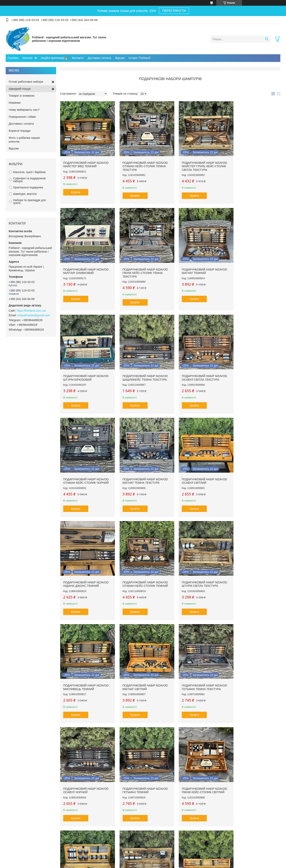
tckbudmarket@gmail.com (34, 315)
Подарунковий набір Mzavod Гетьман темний (254, 568)
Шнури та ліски (19, 825)
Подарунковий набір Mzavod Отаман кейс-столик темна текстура (142, 163)
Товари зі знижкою (22, 96)
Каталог (28, 58)
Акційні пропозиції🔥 (54, 58)
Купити (76, 189)
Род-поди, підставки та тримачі (28, 834)
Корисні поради (19, 131)
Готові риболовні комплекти (27, 812)
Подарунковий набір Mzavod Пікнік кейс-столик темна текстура (86, 267)
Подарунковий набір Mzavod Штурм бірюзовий (198, 265)
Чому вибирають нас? (24, 110)
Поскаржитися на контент (177, 864)
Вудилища (16, 816)
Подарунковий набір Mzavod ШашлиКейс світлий (254, 668)
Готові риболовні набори (26, 82)
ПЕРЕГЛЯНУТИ (174, 11)
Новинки (15, 103)
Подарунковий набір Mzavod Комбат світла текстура (198, 668)
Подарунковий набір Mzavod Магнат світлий (86, 568)
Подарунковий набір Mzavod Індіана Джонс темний (86, 468)
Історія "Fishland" (140, 58)
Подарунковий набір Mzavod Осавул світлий (254, 369)
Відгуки (120, 58)
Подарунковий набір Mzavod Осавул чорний (198, 568)
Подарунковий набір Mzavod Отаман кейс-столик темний (142, 468)
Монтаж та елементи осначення (29, 838)
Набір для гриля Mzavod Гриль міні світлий (138, 668)
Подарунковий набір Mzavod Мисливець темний (254, 468)
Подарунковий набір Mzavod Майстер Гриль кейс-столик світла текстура (198, 163)
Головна (13, 58)
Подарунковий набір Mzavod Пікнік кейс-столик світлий (86, 668)
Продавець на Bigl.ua (143, 861)
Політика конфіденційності (208, 864)
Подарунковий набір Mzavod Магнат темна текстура (198, 369)
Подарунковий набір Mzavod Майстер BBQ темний (86, 161)
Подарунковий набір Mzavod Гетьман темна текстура (142, 568)
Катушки (15, 821)
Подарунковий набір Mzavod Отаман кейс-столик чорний (142, 369)
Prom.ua (162, 857)
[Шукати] (267, 39)
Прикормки (16, 842)
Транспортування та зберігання (29, 829)
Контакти (78, 58)
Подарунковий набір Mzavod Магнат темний (142, 265)
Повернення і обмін (22, 117)
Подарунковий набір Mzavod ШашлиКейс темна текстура (254, 265)
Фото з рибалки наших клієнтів (24, 140)
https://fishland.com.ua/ (31, 311)
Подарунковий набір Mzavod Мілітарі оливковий (254, 161)
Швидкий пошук (20, 89)
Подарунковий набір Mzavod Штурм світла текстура (198, 468)
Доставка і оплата (99, 58)
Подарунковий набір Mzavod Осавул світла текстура (86, 369)
